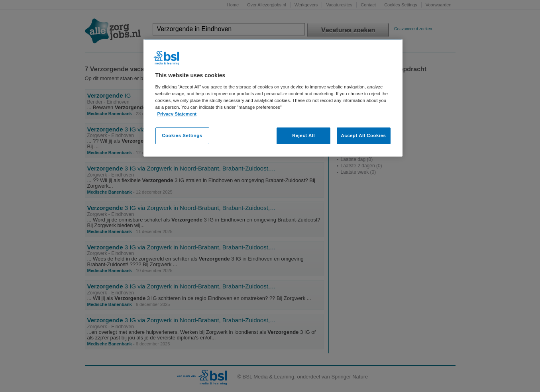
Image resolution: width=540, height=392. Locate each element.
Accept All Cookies (364, 135)
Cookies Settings (182, 135)
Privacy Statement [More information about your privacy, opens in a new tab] (177, 114)
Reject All (303, 135)
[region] (273, 98)
